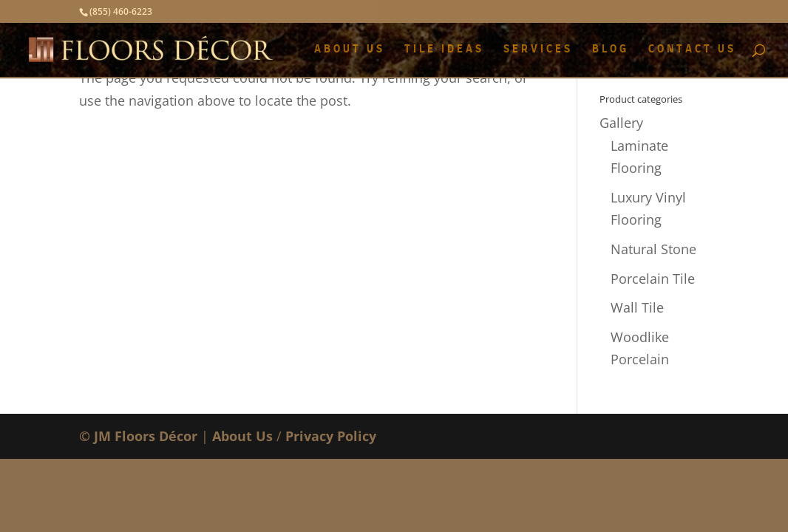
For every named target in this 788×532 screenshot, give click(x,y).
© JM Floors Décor (138, 436)
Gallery (621, 123)
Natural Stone (653, 249)
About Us (242, 436)
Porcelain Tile (653, 279)
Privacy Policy (331, 436)
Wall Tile (637, 307)
